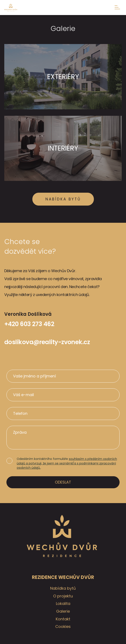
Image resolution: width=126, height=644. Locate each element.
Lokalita (63, 604)
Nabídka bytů (63, 199)
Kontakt (63, 619)
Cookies (63, 626)
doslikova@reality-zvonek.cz (47, 342)
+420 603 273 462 (29, 324)
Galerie (63, 611)
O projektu (63, 596)
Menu (117, 7)
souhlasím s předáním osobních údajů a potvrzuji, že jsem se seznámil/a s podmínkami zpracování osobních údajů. (67, 463)
